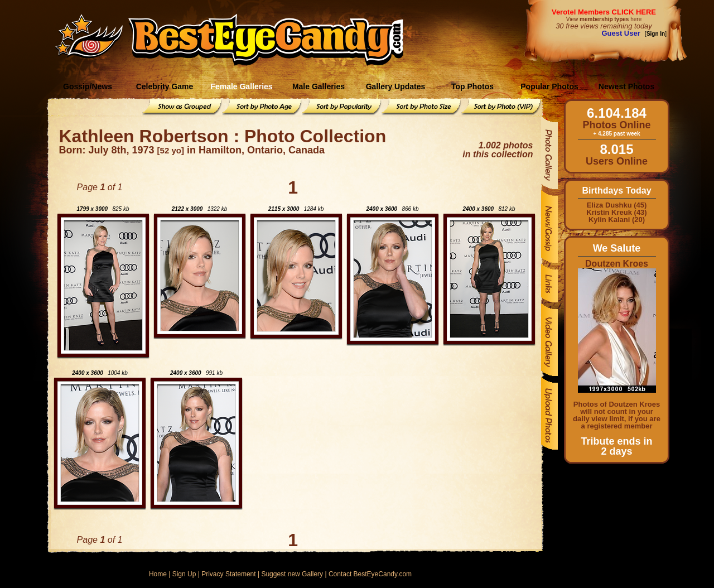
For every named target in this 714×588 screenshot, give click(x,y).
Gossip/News (88, 86)
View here (604, 19)
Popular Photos (549, 86)
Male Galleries (319, 86)
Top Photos (472, 86)
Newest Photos (626, 86)
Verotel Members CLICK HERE (604, 12)
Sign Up (184, 574)
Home (158, 574)
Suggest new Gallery (292, 574)
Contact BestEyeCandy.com (370, 574)
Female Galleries (241, 86)
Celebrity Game (165, 86)
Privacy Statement (228, 574)
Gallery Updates (396, 86)
